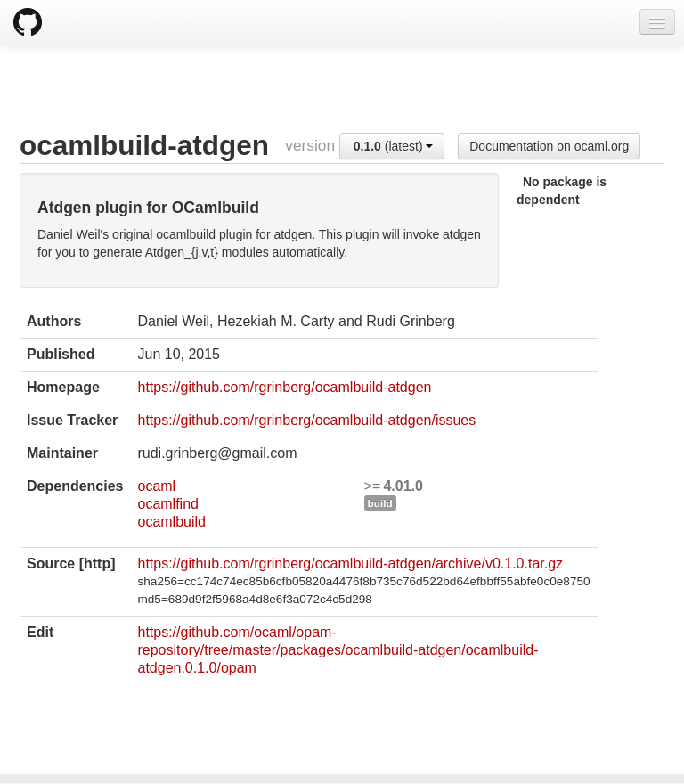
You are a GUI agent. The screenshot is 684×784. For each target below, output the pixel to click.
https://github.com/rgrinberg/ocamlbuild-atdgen (284, 387)
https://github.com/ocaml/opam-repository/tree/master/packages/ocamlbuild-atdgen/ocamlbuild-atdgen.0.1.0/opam (338, 650)
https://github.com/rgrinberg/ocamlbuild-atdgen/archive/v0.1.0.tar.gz (350, 563)
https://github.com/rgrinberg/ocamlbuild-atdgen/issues (306, 420)
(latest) (394, 146)
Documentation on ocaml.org (549, 146)
